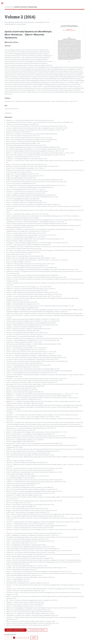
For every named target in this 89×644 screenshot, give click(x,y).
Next (34, 638)
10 (28, 638)
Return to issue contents (16, 630)
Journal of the (21, 7)
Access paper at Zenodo (37, 630)
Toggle (3, 3)
